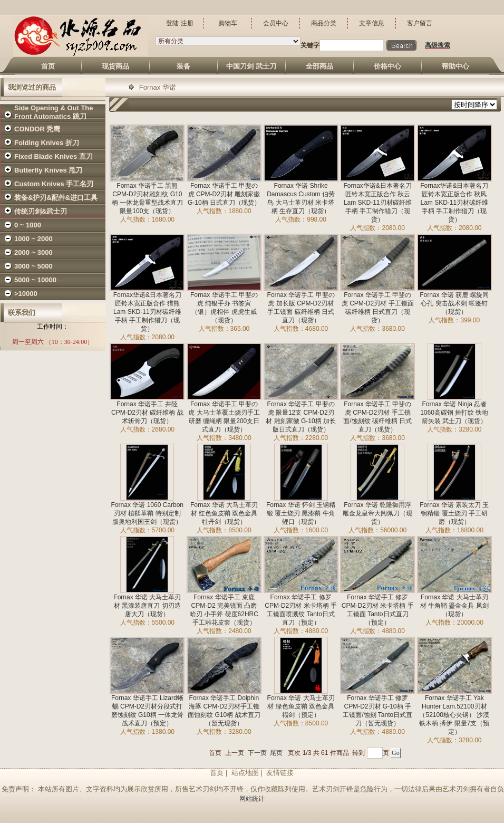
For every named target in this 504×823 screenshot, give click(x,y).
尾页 (276, 753)
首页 (215, 753)
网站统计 (252, 799)
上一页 (235, 753)
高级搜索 (438, 45)
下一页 (257, 753)
